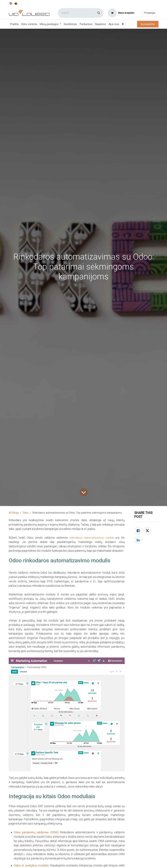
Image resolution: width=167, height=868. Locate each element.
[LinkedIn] (138, 540)
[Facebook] (138, 531)
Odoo (26, 513)
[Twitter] (148, 531)
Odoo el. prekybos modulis (31, 865)
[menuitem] (11, 3)
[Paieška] (99, 13)
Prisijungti (149, 13)
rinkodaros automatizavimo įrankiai (92, 538)
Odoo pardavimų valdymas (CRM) (36, 832)
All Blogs (14, 513)
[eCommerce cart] (121, 13)
